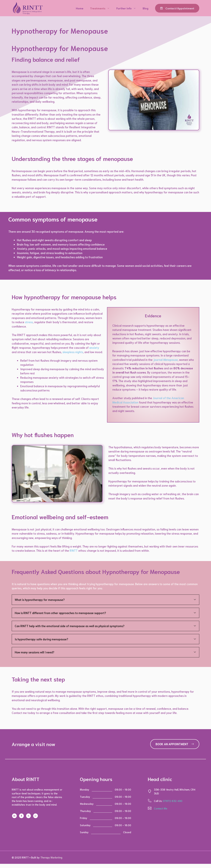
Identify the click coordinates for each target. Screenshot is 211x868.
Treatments (102, 8)
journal (165, 359)
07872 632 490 (173, 801)
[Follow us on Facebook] (21, 816)
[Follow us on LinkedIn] (14, 816)
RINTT (74, 550)
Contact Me (161, 808)
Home (80, 8)
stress (29, 322)
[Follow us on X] (28, 816)
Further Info (128, 8)
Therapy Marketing (51, 857)
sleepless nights (73, 352)
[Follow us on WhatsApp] (36, 816)
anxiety (94, 347)
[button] (105, 600)
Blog (146, 8)
